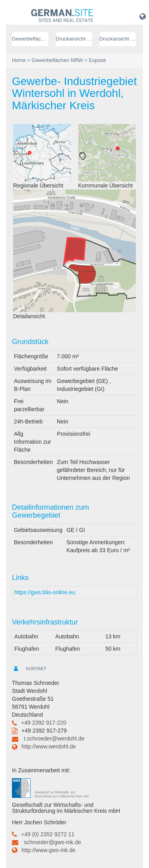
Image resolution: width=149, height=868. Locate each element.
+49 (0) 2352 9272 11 (48, 834)
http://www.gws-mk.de (48, 850)
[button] (143, 16)
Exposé (97, 60)
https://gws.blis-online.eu (45, 592)
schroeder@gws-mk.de (52, 842)
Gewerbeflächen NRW (30, 39)
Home (19, 60)
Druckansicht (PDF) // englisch (118, 39)
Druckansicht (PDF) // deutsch (74, 39)
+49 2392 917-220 (44, 723)
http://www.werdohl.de (49, 746)
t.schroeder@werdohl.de (54, 738)
